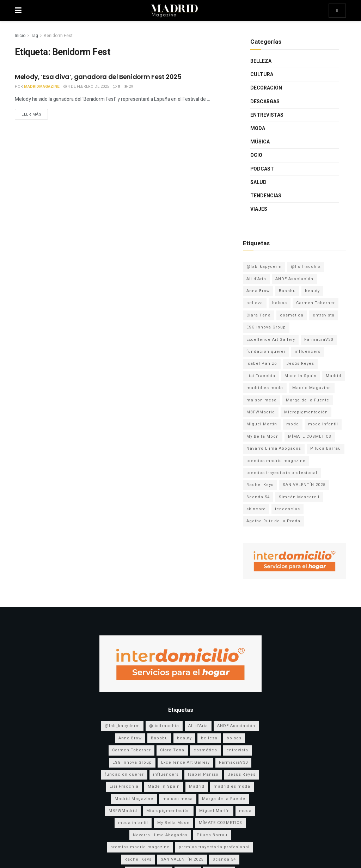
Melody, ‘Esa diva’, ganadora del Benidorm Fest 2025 (98, 77)
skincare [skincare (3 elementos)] (256, 509)
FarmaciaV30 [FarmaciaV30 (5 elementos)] (319, 340)
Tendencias (266, 196)
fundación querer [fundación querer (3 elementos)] (266, 352)
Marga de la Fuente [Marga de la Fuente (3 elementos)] (308, 400)
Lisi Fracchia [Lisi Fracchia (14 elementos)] (261, 376)
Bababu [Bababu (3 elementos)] (287, 291)
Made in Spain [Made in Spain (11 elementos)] (301, 376)
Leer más (31, 114)
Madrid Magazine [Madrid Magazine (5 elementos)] (312, 388)
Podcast (262, 169)
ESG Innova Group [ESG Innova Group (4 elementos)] (266, 327)
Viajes (259, 209)
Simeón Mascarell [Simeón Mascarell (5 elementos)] (299, 497)
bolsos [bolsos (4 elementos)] (280, 303)
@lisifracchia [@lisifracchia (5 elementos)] (306, 267)
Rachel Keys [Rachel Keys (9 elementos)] (260, 485)
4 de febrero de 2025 (86, 87)
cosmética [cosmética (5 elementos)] (292, 315)
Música (260, 142)
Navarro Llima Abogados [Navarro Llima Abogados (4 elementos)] (274, 448)
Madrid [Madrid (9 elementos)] (334, 376)
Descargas (265, 102)
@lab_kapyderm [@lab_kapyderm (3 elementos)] (264, 267)
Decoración (266, 88)
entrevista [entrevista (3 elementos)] (324, 315)
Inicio (20, 36)
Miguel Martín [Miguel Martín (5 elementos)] (262, 424)
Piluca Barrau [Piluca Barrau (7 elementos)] (326, 448)
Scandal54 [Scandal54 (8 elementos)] (258, 497)
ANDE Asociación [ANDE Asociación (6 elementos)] (294, 279)
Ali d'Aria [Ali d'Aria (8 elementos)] (256, 279)
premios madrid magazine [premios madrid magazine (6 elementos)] (276, 461)
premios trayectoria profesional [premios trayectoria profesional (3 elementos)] (282, 473)
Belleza (261, 61)
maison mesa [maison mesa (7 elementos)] (262, 400)
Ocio (256, 155)
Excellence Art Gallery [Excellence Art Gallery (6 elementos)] (271, 340)
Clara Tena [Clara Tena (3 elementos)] (259, 315)
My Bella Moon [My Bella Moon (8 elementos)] (263, 436)
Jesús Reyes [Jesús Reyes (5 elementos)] (300, 364)
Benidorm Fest (58, 36)
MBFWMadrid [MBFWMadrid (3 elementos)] (261, 412)
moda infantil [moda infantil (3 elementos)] (323, 424)
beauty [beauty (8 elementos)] (312, 291)
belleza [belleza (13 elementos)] (255, 303)
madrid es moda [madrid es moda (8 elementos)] (265, 388)
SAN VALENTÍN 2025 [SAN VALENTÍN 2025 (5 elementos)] (304, 485)
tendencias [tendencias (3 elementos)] (287, 509)
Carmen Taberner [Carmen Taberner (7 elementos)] (316, 303)
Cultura (262, 75)
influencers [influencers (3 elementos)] (308, 352)
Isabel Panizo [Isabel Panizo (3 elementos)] (262, 364)
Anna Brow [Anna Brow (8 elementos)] (258, 291)
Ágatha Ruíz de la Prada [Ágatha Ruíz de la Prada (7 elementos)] (273, 521)
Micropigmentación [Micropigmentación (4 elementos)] (306, 412)
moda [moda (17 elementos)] (293, 424)
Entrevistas (267, 115)
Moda (258, 128)
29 (128, 87)
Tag (35, 36)
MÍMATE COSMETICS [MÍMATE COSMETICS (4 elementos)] (310, 436)
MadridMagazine (42, 87)
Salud (258, 182)
